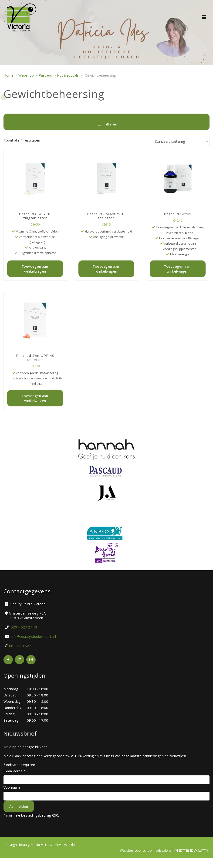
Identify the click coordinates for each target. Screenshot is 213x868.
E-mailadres (14, 771)
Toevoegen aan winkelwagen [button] (35, 269)
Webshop (26, 75)
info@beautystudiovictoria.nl (33, 636)
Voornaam (12, 787)
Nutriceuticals (68, 75)
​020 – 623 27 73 (24, 627)
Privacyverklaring (68, 845)
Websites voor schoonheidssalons (165, 850)
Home (8, 75)
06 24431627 (20, 646)
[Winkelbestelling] (180, 142)
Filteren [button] (107, 124)
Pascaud (45, 75)
